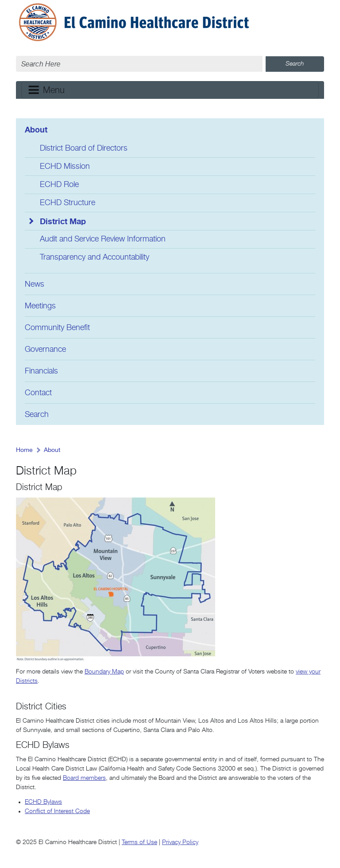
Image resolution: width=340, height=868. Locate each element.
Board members (84, 778)
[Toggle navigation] (170, 90)
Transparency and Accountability (95, 257)
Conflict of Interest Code (57, 811)
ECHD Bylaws (43, 802)
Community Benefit (57, 328)
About (36, 129)
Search (37, 415)
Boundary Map (104, 672)
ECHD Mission (65, 167)
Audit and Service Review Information (103, 239)
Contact (38, 393)
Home (24, 450)
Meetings (40, 306)
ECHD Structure (68, 203)
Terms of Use (139, 842)
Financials (41, 371)
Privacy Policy (180, 842)
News (35, 284)
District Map (63, 221)
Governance (45, 350)
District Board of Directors (84, 148)
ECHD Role (59, 185)
